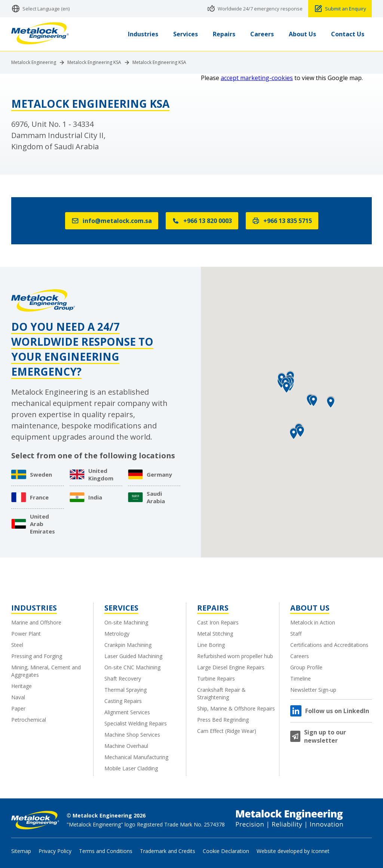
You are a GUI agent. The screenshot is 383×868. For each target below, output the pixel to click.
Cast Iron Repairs (218, 622)
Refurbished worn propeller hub (235, 656)
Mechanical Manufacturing (136, 757)
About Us (310, 608)
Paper (18, 708)
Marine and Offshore (36, 622)
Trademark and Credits (168, 851)
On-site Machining (126, 622)
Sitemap (21, 851)
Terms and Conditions (106, 851)
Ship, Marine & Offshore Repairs (236, 708)
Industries (34, 608)
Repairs (213, 608)
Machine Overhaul (126, 746)
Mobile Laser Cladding (131, 768)
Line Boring (211, 645)
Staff (296, 634)
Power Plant (26, 634)
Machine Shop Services (132, 735)
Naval (18, 697)
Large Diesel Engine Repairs (231, 667)
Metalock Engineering (34, 62)
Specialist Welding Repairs (136, 723)
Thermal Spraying (125, 690)
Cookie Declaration (226, 851)
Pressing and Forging (37, 656)
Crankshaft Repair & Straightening (221, 693)
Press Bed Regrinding (223, 720)
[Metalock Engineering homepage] (40, 34)
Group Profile (306, 667)
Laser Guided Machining (133, 656)
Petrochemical (29, 720)
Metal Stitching (215, 634)
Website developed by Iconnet (293, 851)
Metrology (117, 634)
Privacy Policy (55, 851)
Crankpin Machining (128, 645)
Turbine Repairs (216, 678)
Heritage (22, 686)
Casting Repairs (123, 701)
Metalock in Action (313, 622)
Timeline (301, 678)
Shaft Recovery (123, 678)
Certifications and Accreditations (329, 645)
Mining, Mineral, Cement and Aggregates (46, 671)
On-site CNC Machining (132, 667)
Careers (300, 656)
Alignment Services (127, 712)
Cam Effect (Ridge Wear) (227, 731)
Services (121, 608)
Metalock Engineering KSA (94, 62)
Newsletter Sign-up (313, 690)
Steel (17, 645)
